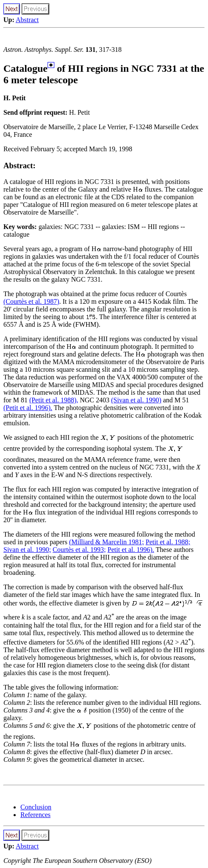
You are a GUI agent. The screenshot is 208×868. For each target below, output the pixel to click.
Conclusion (36, 807)
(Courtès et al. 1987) (31, 301)
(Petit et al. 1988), (54, 400)
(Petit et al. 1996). (28, 408)
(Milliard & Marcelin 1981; (107, 542)
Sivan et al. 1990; (27, 550)
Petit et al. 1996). (131, 550)
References (35, 815)
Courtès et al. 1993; (79, 550)
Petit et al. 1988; (168, 542)
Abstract (27, 20)
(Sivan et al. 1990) (136, 400)
